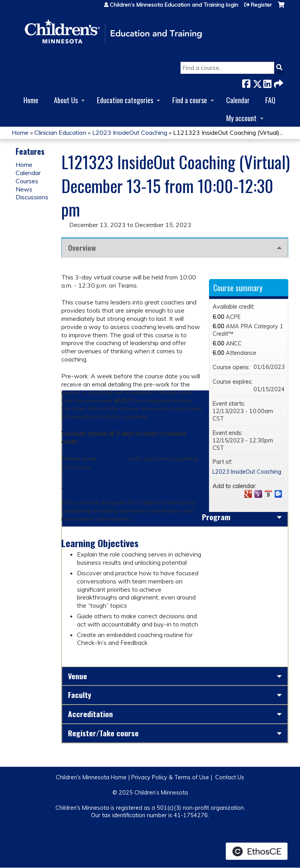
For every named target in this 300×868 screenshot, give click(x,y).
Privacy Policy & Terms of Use (170, 777)
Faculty (80, 695)
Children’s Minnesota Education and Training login (174, 5)
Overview (82, 248)
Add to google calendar (248, 494)
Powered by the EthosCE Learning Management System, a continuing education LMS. (257, 851)
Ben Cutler (113, 458)
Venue (78, 676)
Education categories (125, 100)
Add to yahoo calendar (258, 494)
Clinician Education (60, 132)
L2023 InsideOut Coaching (130, 132)
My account (241, 118)
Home (31, 100)
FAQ (270, 100)
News (24, 189)
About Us (66, 100)
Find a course (190, 100)
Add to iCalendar (268, 494)
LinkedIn (267, 82)
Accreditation (90, 714)
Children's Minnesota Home (91, 777)
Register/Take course (103, 733)
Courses (27, 181)
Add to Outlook (279, 494)
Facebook (246, 82)
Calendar (238, 100)
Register (261, 5)
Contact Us (230, 777)
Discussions (32, 197)
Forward (278, 82)
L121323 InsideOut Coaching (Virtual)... (228, 132)
